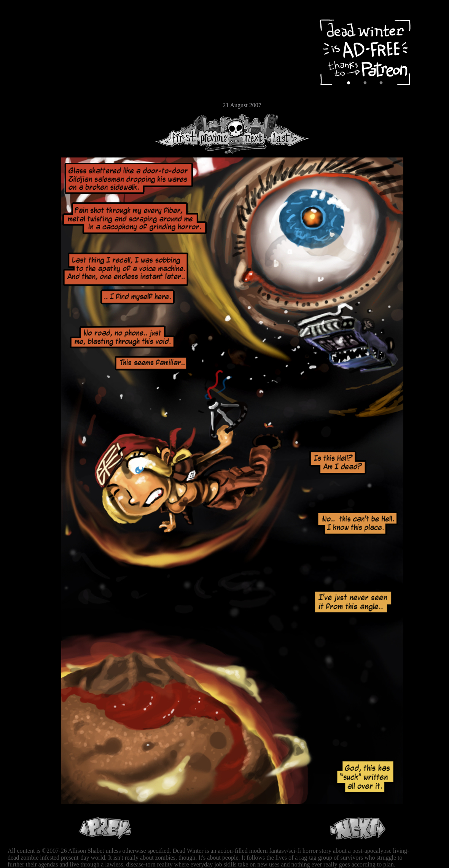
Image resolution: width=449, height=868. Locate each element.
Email (29, 104)
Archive (29, 55)
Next (252, 134)
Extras (29, 80)
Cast (29, 68)
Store (29, 92)
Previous (217, 134)
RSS (29, 118)
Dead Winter (57, 24)
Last (288, 134)
